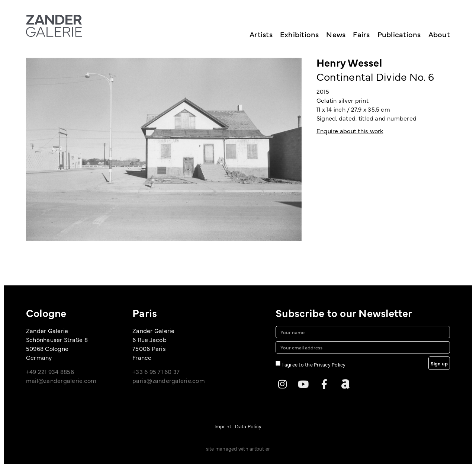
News (336, 34)
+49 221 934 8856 (50, 371)
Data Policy (248, 426)
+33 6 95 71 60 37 (156, 371)
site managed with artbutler (238, 448)
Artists (261, 34)
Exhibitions (300, 34)
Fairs (361, 34)
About (439, 34)
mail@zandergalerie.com (61, 380)
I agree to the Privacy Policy (314, 364)
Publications (399, 34)
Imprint (223, 426)
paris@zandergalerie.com (169, 380)
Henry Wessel (349, 62)
